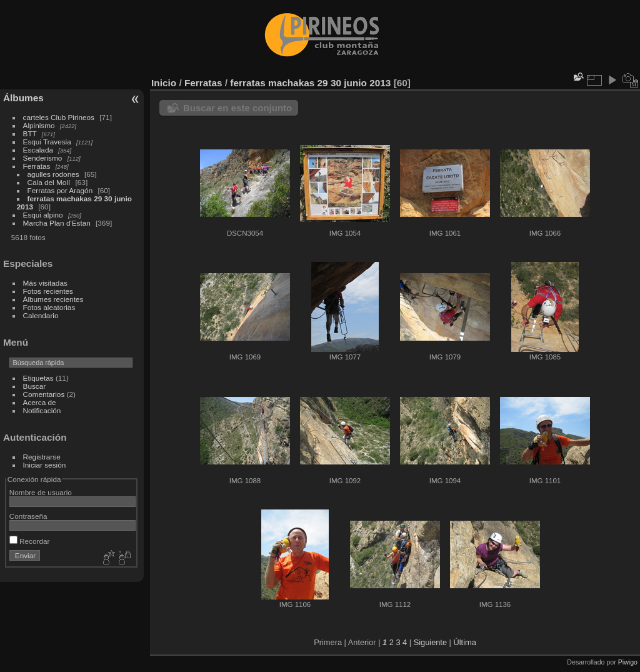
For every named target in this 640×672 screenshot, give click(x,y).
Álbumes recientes (53, 299)
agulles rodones (53, 174)
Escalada (38, 150)
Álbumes (23, 98)
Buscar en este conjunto (237, 108)
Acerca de (40, 402)
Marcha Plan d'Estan (57, 223)
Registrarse (42, 457)
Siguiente (430, 642)
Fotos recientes (48, 291)
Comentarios (44, 394)
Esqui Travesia (47, 142)
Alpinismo (39, 125)
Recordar (30, 541)
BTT (30, 133)
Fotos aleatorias (49, 307)
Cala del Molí (49, 182)
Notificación (42, 410)
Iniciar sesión (45, 465)
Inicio (164, 83)
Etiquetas (38, 378)
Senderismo (43, 158)
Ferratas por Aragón (60, 190)
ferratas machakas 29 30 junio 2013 (310, 83)
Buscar (35, 386)
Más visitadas (45, 283)
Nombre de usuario (41, 492)
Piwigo (628, 662)
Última (465, 642)
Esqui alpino (43, 215)
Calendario (41, 315)
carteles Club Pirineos (59, 117)
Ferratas (37, 166)
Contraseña (28, 516)
